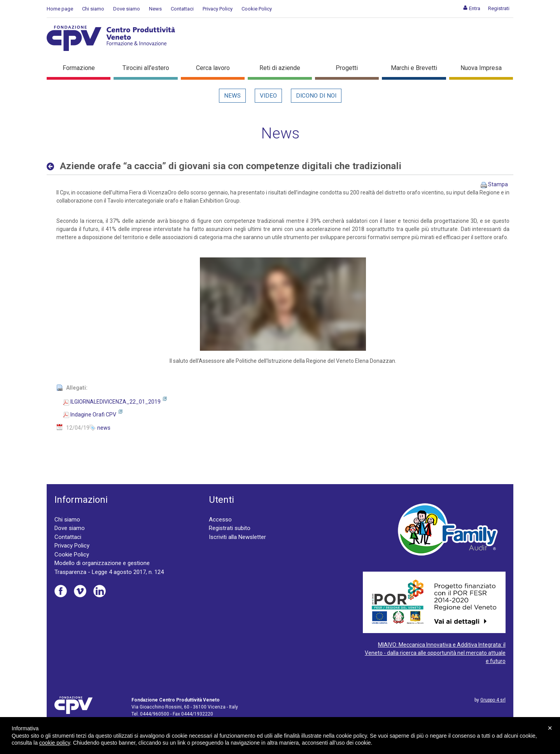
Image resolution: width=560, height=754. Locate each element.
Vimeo (80, 591)
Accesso (220, 520)
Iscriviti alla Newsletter (237, 537)
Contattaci (182, 9)
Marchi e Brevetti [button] (414, 68)
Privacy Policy (218, 9)
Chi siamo (93, 9)
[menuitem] (472, 8)
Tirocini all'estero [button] (146, 68)
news (104, 428)
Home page (60, 9)
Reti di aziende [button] (280, 68)
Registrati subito (230, 528)
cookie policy (55, 743)
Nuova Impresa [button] (481, 68)
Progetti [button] (347, 68)
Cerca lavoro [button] (213, 68)
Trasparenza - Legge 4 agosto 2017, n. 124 (109, 572)
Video (268, 96)
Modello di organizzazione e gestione (102, 563)
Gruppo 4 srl (493, 700)
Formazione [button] (79, 68)
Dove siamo (127, 9)
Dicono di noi (316, 96)
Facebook (61, 591)
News (155, 9)
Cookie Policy (257, 9)
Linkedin (100, 591)
